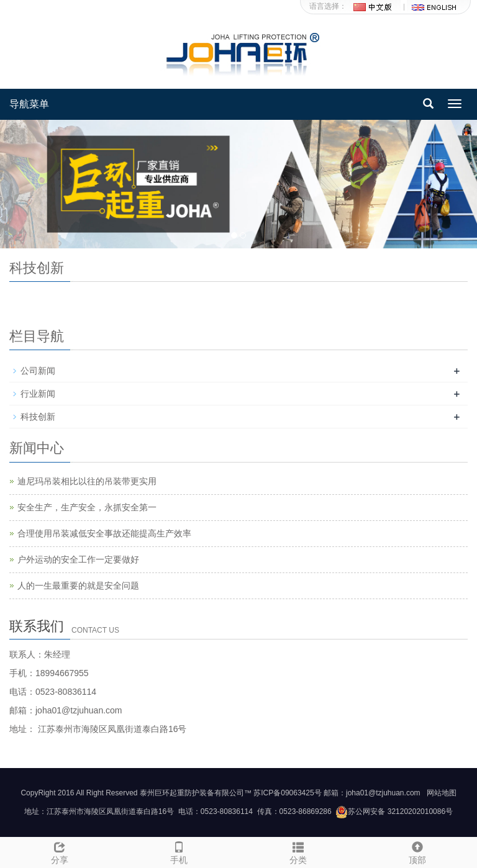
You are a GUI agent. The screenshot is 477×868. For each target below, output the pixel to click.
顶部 (417, 851)
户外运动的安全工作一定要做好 (78, 559)
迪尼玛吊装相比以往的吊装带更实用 (87, 481)
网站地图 (442, 793)
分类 (298, 851)
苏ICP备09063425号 (287, 793)
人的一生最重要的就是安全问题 (78, 585)
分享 (60, 851)
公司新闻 (38, 371)
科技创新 (38, 417)
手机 (179, 851)
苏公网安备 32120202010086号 (394, 811)
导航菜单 (29, 104)
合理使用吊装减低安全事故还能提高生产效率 (104, 533)
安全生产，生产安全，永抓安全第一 (87, 507)
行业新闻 (38, 394)
